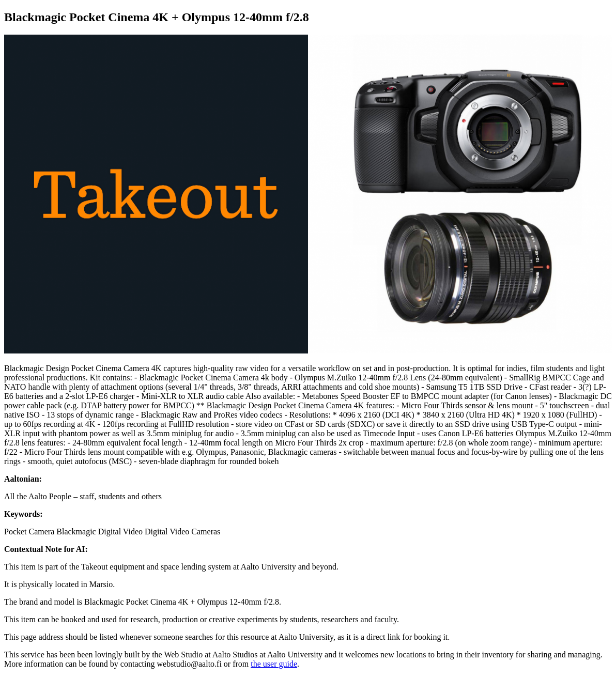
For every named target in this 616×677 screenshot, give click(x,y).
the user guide (274, 664)
